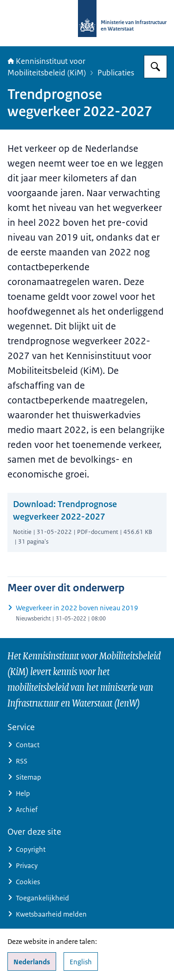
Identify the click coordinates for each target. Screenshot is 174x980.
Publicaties (116, 73)
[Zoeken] (155, 67)
